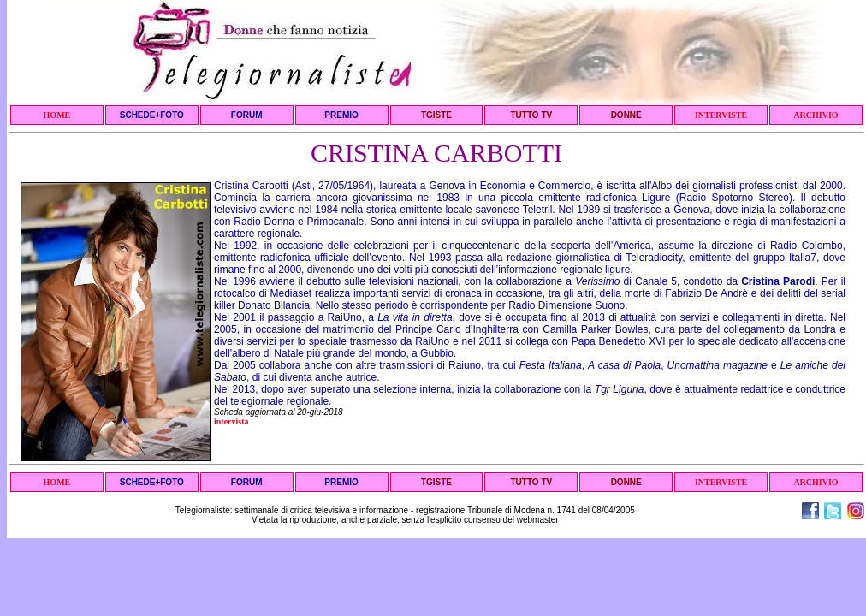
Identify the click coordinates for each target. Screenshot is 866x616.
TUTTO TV (531, 115)
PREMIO (341, 115)
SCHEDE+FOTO (152, 115)
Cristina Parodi (778, 281)
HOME (57, 115)
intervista (231, 421)
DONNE (626, 115)
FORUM (247, 115)
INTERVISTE (721, 115)
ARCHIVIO (816, 115)
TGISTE (436, 115)
